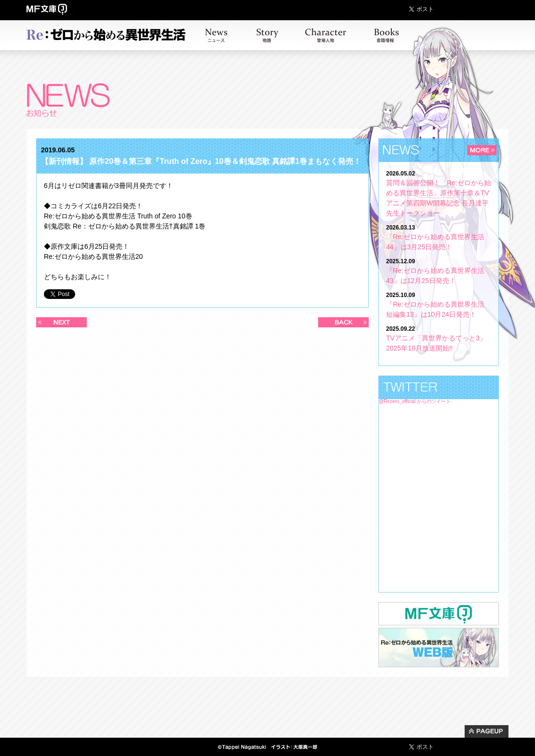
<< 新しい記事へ (61, 322)
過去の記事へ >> (343, 322)
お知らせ (216, 35)
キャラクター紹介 (326, 35)
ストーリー (267, 35)
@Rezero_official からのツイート (415, 401)
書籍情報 (387, 35)
